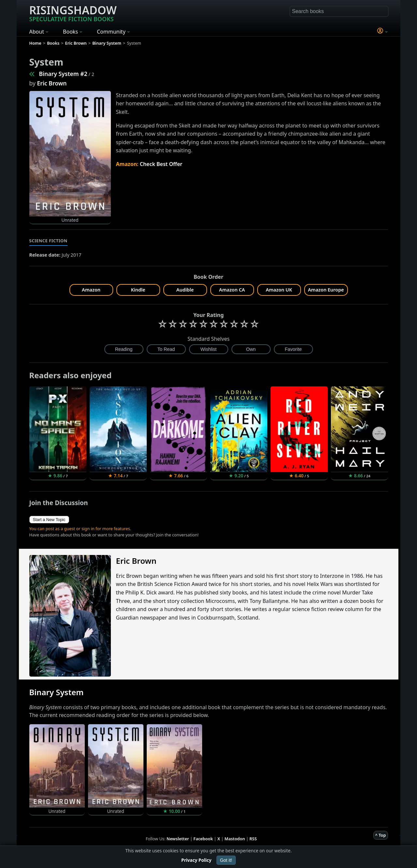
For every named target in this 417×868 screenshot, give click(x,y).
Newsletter (178, 839)
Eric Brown (52, 83)
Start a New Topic (49, 520)
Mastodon (235, 839)
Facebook (203, 839)
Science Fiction (48, 241)
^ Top (381, 835)
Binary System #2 (63, 74)
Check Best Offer (161, 164)
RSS (253, 839)
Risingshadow (73, 13)
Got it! (226, 860)
